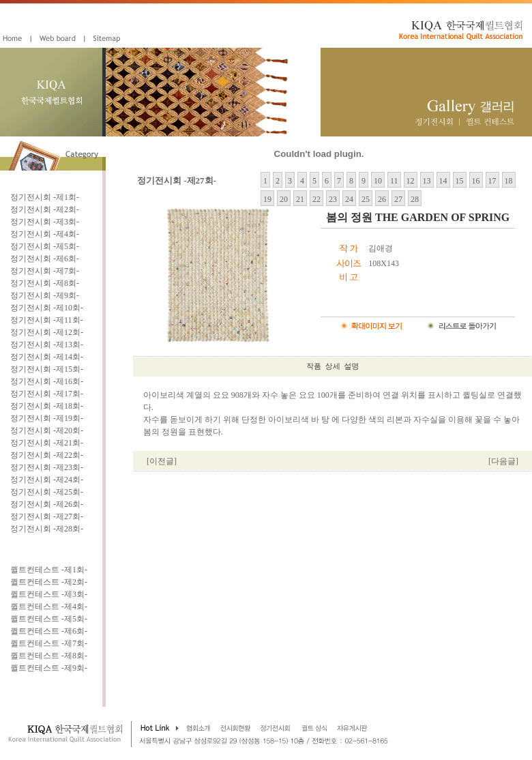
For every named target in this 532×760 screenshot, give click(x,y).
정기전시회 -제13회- (47, 345)
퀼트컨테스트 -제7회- (49, 643)
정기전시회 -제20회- (47, 430)
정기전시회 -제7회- (45, 271)
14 (443, 181)
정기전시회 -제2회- (45, 209)
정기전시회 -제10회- (47, 308)
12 (411, 181)
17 (492, 181)
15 (460, 181)
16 (476, 181)
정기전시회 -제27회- (47, 516)
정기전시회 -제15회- (47, 369)
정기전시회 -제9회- (45, 295)
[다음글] (503, 461)
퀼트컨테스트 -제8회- (49, 656)
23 (333, 199)
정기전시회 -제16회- (47, 381)
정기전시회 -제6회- (45, 259)
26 (382, 199)
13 (427, 181)
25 (366, 199)
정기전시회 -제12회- (47, 332)
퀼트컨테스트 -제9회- (49, 668)
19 (267, 199)
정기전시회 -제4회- (45, 234)
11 (394, 181)
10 (378, 181)
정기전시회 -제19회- (47, 418)
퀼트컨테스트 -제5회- (49, 619)
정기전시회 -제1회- (45, 197)
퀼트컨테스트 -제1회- (49, 570)
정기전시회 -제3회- (45, 222)
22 (316, 199)
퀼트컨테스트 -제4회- (49, 606)
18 (509, 181)
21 (300, 199)
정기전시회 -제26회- (47, 504)
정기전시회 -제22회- (47, 455)
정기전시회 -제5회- (45, 246)
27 (398, 199)
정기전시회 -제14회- (47, 357)
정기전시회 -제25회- (47, 492)
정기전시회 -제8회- (45, 283)
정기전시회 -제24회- (47, 480)
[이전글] (162, 461)
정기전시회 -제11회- (47, 320)
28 (415, 199)
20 (284, 199)
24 (349, 199)
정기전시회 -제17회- (47, 394)
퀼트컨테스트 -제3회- (49, 594)
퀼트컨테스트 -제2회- (49, 582)
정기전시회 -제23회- (47, 467)
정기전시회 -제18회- (47, 406)
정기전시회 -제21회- (47, 443)
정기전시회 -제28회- (47, 529)
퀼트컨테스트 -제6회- (49, 631)
